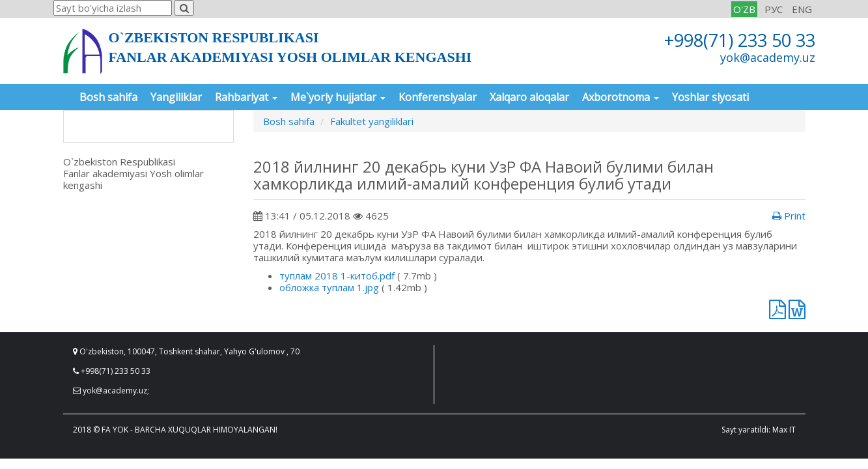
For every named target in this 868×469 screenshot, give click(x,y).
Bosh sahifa (108, 97)
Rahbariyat (246, 97)
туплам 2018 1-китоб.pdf (337, 276)
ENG (802, 9)
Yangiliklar (176, 97)
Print (789, 216)
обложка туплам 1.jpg (329, 287)
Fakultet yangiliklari (372, 121)
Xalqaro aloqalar (529, 97)
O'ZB (744, 9)
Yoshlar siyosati (710, 97)
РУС (774, 9)
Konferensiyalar (438, 97)
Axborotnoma (621, 97)
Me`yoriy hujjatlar (338, 97)
